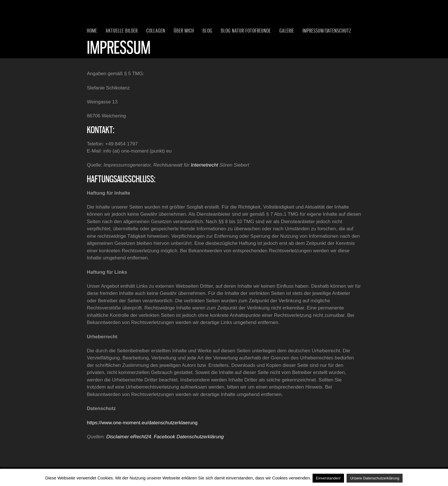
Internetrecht (204, 165)
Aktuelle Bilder (122, 31)
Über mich (184, 31)
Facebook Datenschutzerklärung (189, 437)
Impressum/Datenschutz (327, 31)
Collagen (156, 31)
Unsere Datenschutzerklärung (375, 478)
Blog (207, 31)
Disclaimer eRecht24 (129, 437)
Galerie (287, 31)
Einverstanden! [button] (328, 478)
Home (92, 31)
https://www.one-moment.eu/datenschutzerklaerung (142, 423)
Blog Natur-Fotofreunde (246, 31)
